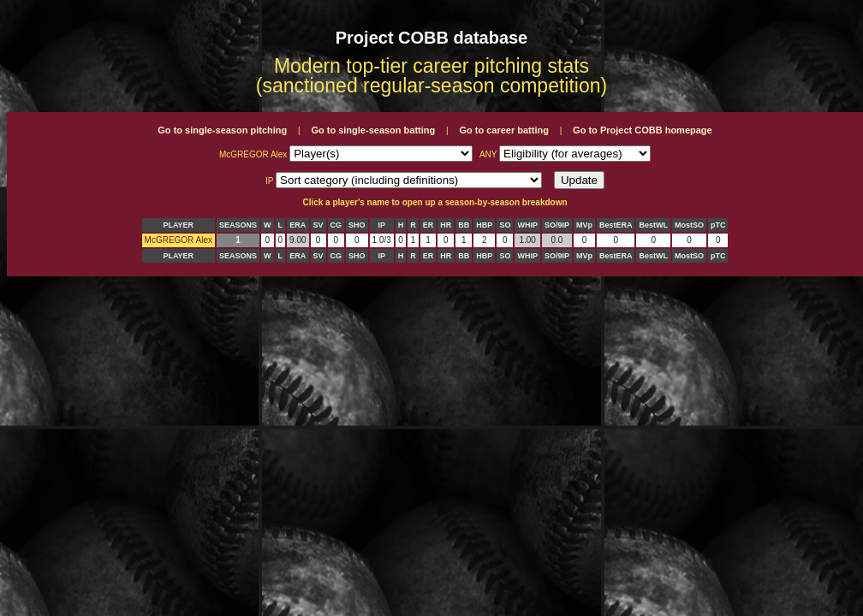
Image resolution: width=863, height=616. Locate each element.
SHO (357, 225)
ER (429, 225)
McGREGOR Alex (179, 240)
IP (381, 225)
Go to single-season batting (373, 130)
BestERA (616, 225)
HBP (484, 225)
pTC (718, 225)
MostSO (689, 225)
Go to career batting (504, 130)
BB (464, 225)
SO (505, 225)
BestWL (653, 225)
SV (318, 225)
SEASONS (238, 225)
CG (336, 225)
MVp (584, 225)
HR (446, 225)
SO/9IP (557, 225)
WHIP (527, 225)
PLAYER (178, 225)
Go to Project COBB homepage (643, 130)
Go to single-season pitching (222, 130)
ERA (298, 225)
